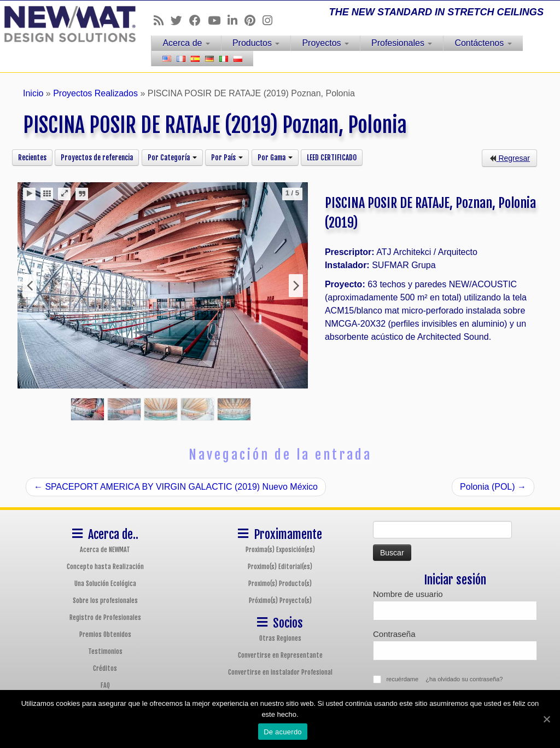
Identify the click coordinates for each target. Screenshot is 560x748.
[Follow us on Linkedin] (236, 21)
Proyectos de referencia (97, 158)
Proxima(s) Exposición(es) (280, 550)
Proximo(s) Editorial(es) (280, 567)
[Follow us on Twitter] (180, 21)
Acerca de (186, 43)
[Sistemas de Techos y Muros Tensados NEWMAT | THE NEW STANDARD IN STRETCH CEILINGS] (66, 24)
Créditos (105, 668)
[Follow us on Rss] (162, 21)
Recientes (32, 158)
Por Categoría (172, 158)
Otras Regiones (280, 638)
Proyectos (325, 43)
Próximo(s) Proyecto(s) (280, 601)
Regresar (509, 158)
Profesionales (402, 43)
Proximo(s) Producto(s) (280, 584)
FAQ (105, 685)
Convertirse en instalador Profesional (280, 672)
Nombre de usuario (408, 594)
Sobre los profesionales (105, 601)
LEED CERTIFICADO (332, 158)
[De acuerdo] (546, 719)
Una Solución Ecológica (105, 584)
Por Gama (275, 158)
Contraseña (394, 634)
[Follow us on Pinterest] (253, 21)
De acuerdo (283, 732)
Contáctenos (483, 43)
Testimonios (105, 651)
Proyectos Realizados (95, 93)
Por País (227, 158)
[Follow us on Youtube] (218, 21)
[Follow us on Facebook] (199, 21)
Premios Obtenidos (105, 634)
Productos (256, 43)
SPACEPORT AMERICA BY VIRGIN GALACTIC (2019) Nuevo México (176, 487)
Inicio (33, 93)
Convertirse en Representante (280, 655)
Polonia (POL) (493, 487)
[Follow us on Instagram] (271, 21)
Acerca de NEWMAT (105, 550)
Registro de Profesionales (105, 617)
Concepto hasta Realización (105, 567)
